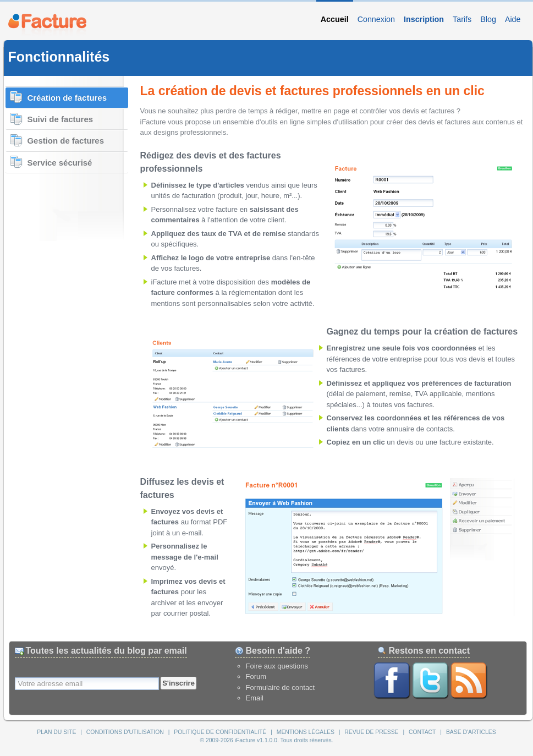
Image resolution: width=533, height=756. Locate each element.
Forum (256, 676)
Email (255, 698)
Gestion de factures (66, 141)
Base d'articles (471, 732)
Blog (488, 19)
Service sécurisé (60, 163)
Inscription (424, 19)
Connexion (376, 19)
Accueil (335, 19)
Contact (422, 732)
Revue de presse (371, 732)
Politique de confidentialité (220, 732)
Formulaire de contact (281, 687)
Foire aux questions (277, 666)
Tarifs (462, 19)
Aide (513, 19)
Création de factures (67, 98)
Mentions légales (306, 732)
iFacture (47, 24)
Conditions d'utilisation (125, 732)
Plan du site (56, 732)
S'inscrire (178, 683)
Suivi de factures (61, 119)
